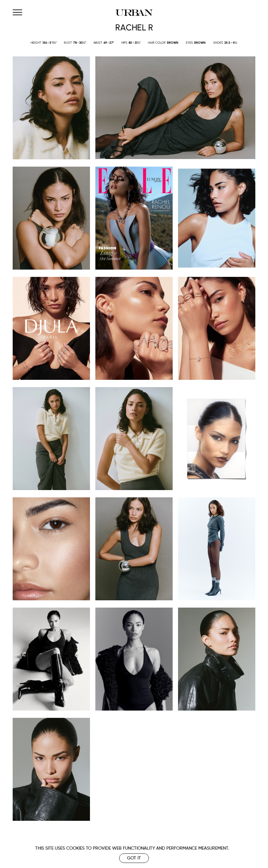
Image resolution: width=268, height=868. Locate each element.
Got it (134, 858)
